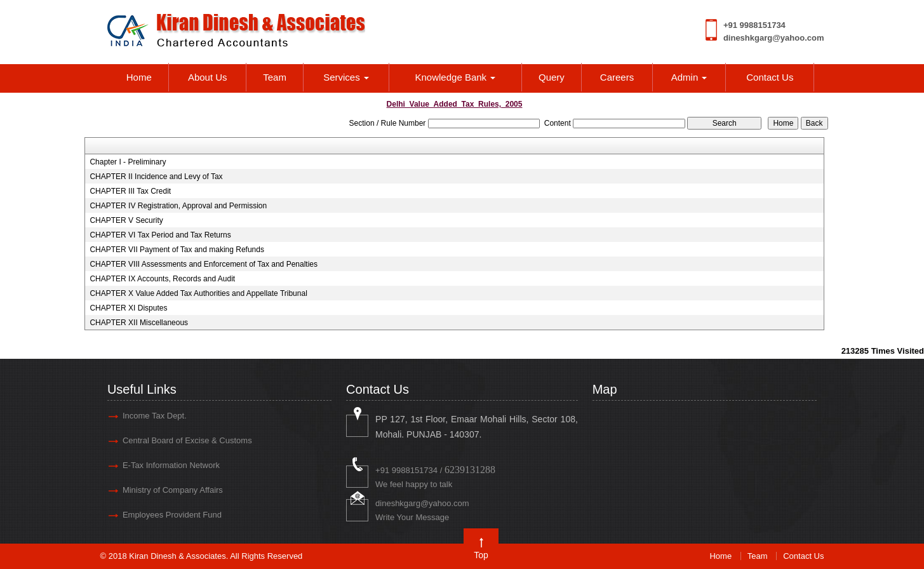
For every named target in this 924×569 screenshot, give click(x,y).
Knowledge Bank (456, 77)
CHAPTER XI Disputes (128, 308)
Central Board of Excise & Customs (187, 440)
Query (552, 77)
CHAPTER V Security (126, 220)
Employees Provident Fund (172, 515)
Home (139, 77)
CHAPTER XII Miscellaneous (139, 323)
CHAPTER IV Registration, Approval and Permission (178, 206)
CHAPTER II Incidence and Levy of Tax (156, 177)
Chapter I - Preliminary (128, 162)
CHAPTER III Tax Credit (130, 191)
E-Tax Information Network (171, 465)
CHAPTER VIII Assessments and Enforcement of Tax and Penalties (204, 264)
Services (346, 77)
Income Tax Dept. (155, 416)
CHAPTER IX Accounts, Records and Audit (162, 279)
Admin (689, 77)
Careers (617, 77)
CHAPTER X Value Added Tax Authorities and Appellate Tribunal (198, 293)
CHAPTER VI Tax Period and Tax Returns (160, 235)
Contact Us (770, 77)
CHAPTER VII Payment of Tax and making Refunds (177, 250)
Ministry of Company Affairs (173, 490)
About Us (208, 77)
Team (275, 77)
